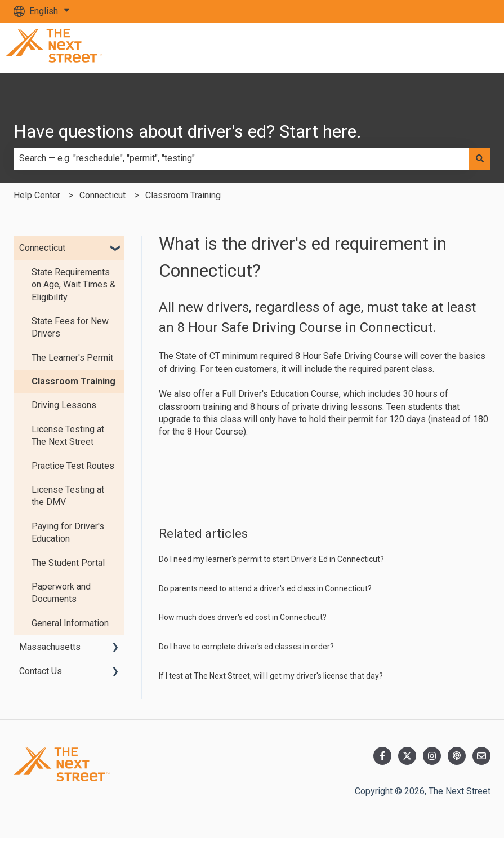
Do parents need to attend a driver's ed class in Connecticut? (265, 588)
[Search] (480, 158)
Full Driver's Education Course (280, 394)
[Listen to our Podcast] (457, 756)
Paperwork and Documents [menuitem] (61, 593)
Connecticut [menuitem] (42, 248)
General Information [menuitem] (70, 623)
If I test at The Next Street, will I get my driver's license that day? (271, 676)
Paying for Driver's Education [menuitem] (68, 532)
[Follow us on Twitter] (407, 756)
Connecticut (102, 195)
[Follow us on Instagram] (432, 756)
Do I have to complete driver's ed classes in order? (246, 647)
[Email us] (481, 756)
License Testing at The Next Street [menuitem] (68, 435)
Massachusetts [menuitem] (50, 647)
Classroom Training (183, 195)
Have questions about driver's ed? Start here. (188, 131)
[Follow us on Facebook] (382, 756)
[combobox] (241, 158)
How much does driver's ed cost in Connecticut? (243, 617)
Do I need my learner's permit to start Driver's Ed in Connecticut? (271, 559)
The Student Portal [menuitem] (68, 563)
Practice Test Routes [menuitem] (73, 466)
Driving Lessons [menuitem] (64, 405)
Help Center (37, 195)
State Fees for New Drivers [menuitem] (70, 327)
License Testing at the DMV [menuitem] (68, 496)
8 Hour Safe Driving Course (349, 356)
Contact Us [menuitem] (41, 671)
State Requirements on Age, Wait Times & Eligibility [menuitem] (73, 285)
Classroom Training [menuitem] (73, 381)
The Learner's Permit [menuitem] (72, 358)
